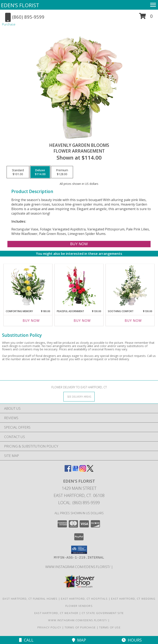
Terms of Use (110, 627)
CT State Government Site (103, 613)
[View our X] (90, 470)
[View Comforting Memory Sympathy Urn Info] (28, 286)
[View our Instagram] (83, 470)
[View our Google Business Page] (75, 470)
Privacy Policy (49, 627)
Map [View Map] (79, 640)
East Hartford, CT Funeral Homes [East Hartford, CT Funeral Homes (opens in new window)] (30, 599)
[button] (146, 18)
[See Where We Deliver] (79, 396)
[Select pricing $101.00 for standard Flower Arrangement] (18, 172)
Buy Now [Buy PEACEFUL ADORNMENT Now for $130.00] (82, 321)
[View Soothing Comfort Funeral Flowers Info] (130, 286)
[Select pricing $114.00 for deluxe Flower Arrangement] (40, 172)
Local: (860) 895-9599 (79, 503)
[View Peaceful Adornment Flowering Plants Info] (79, 286)
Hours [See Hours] (132, 640)
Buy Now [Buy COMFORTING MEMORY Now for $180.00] (31, 321)
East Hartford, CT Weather (56, 613)
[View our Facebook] (68, 470)
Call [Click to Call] (26, 640)
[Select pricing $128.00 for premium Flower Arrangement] (62, 172)
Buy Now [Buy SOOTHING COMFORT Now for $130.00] (133, 321)
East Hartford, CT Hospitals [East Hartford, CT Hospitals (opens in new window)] (84, 599)
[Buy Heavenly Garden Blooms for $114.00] (79, 244)
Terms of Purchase (80, 627)
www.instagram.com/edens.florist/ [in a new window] (78, 567)
